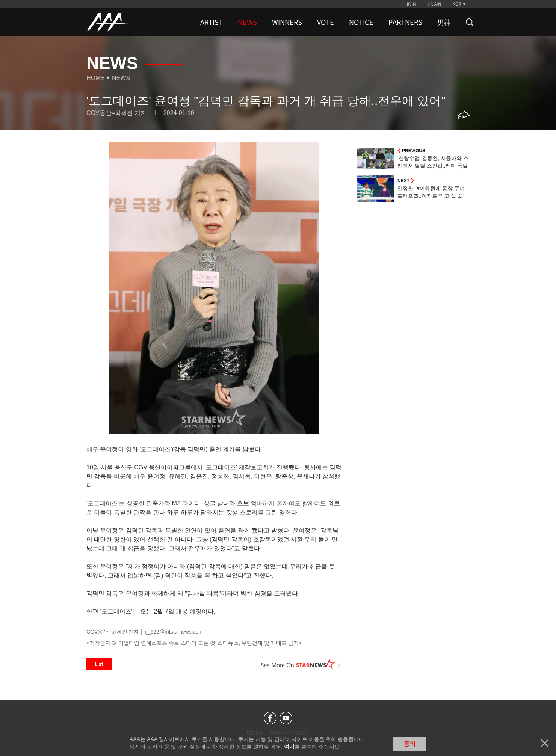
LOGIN (434, 4)
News (121, 78)
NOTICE (361, 22)
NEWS (247, 22)
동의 (409, 744)
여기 (289, 747)
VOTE (326, 22)
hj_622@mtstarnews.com (173, 632)
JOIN (411, 4)
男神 (444, 22)
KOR (457, 4)
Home (95, 78)
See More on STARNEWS (301, 664)
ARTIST (212, 22)
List (99, 664)
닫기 (545, 743)
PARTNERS (405, 22)
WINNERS (287, 22)
